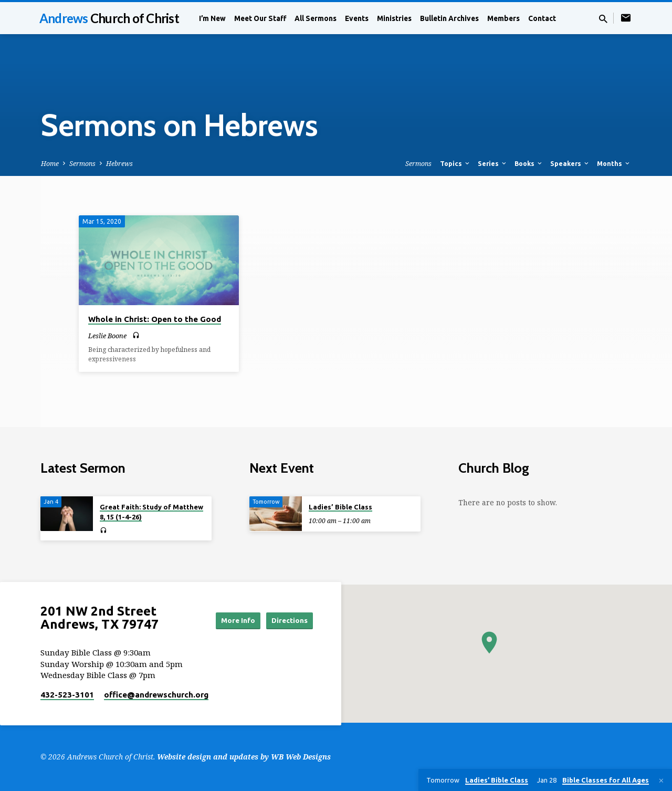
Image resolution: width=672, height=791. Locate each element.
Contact (542, 18)
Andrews (109, 18)
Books (529, 163)
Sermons (82, 164)
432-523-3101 (67, 695)
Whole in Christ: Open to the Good (155, 319)
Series (493, 163)
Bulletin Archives (449, 18)
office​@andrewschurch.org (156, 695)
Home (50, 164)
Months (614, 163)
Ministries (394, 18)
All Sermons (316, 18)
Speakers (570, 163)
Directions (287, 620)
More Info (228, 620)
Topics (455, 163)
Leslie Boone (107, 336)
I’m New (212, 18)
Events (357, 18)
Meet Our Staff (260, 18)
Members (503, 18)
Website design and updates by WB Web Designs (244, 757)
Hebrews (119, 164)
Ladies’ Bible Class (340, 507)
